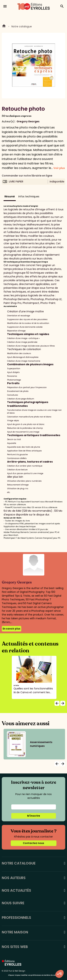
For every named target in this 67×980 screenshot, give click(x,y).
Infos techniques (29, 196)
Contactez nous (33, 843)
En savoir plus (12, 629)
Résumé (10, 196)
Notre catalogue (22, 26)
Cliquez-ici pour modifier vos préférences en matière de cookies (33, 975)
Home (4, 26)
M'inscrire (34, 816)
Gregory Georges (28, 121)
